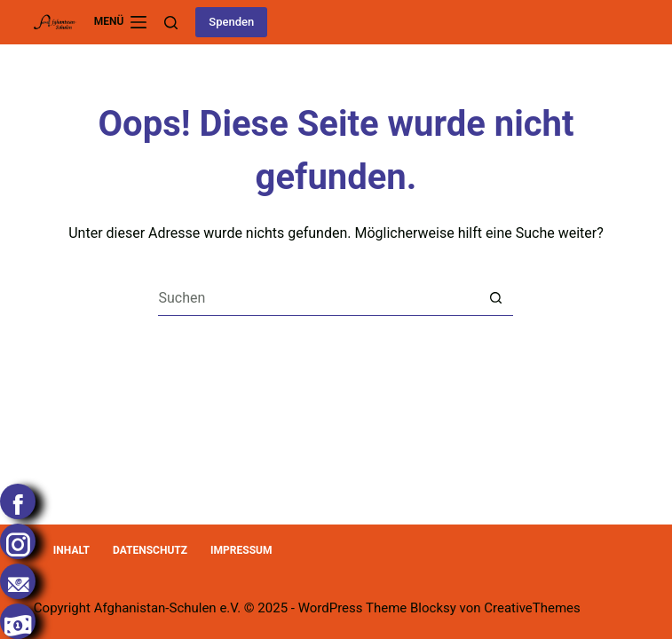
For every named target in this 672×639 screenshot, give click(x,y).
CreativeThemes (532, 608)
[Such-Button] (495, 298)
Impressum (241, 550)
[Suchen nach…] (318, 298)
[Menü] (121, 22)
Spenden (231, 22)
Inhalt (71, 550)
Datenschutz (150, 550)
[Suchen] (171, 23)
